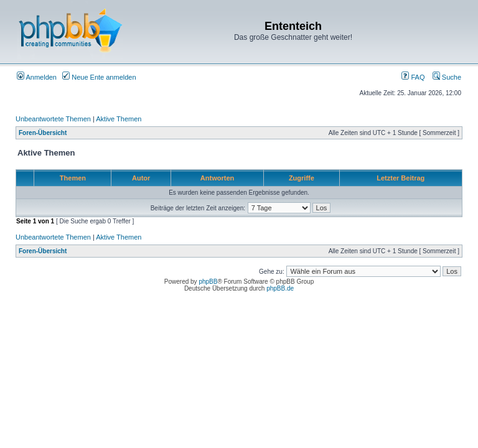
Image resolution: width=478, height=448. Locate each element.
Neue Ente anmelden (99, 77)
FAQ (413, 77)
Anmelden (37, 77)
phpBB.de (280, 288)
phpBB (208, 282)
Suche (447, 77)
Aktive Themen (119, 119)
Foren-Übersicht (43, 133)
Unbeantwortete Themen (53, 119)
